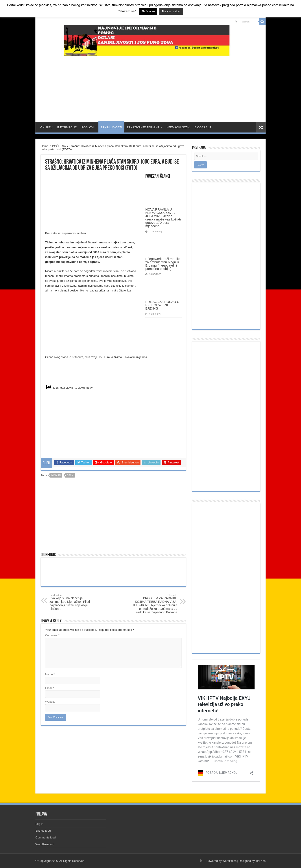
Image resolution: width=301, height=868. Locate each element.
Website (50, 702)
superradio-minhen (74, 233)
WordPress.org (45, 844)
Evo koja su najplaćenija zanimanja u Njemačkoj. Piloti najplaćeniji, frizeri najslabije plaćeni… (72, 602)
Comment (52, 635)
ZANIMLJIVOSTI (111, 127)
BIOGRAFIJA (203, 127)
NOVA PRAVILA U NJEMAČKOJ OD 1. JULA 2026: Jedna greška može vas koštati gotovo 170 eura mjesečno (163, 218)
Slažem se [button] (148, 11)
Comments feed (46, 837)
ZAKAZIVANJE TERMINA (143, 127)
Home (45, 146)
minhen (56, 475)
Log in (39, 824)
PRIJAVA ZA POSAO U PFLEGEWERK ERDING (162, 305)
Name (50, 674)
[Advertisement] (151, 87)
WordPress (229, 861)
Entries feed (43, 831)
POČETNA (59, 146)
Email (50, 688)
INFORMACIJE (67, 127)
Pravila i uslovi (171, 11)
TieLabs (260, 861)
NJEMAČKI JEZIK (178, 127)
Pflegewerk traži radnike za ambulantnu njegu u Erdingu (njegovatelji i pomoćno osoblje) (163, 264)
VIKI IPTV (46, 127)
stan (70, 475)
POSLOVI (88, 127)
